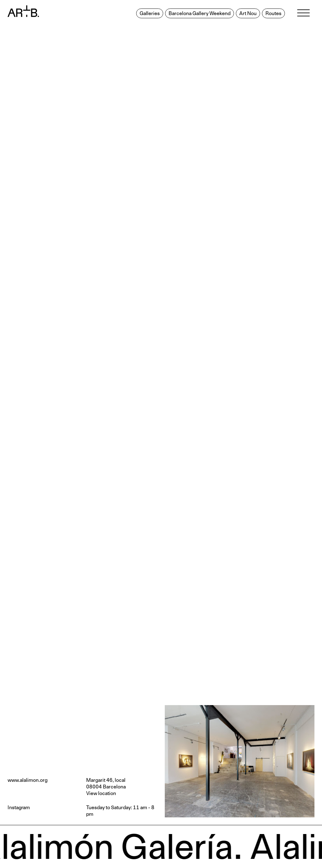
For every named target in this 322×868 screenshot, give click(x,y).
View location (101, 793)
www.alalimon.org (28, 780)
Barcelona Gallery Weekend (200, 14)
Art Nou (248, 14)
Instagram (19, 808)
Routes (273, 14)
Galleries (150, 14)
